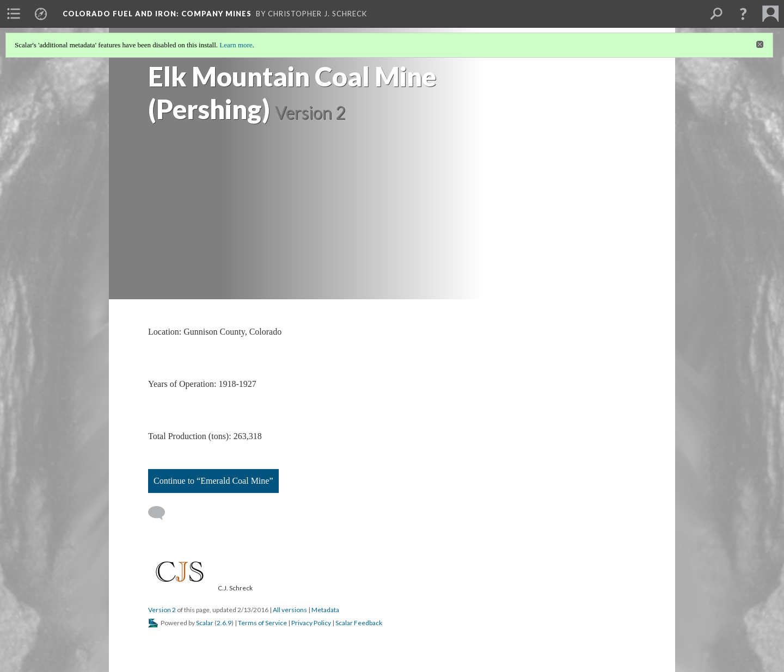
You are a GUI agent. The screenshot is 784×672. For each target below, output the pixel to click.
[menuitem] (14, 14)
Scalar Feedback (359, 623)
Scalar (205, 623)
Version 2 (162, 610)
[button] (743, 14)
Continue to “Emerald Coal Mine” (213, 481)
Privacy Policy (311, 623)
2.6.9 (224, 623)
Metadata (325, 610)
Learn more (236, 45)
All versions (290, 610)
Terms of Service (262, 623)
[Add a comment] (161, 513)
